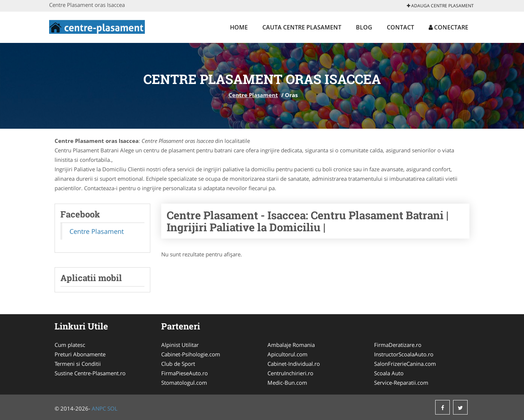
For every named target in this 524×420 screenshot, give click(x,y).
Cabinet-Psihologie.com (191, 354)
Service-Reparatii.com (401, 383)
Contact (400, 27)
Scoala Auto (389, 373)
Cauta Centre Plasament (302, 27)
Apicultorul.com (287, 354)
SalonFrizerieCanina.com (405, 364)
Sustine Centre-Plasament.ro (90, 373)
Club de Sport (178, 364)
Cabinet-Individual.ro (294, 364)
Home (239, 27)
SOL (112, 408)
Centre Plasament (253, 95)
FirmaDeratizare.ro (398, 345)
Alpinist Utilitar (180, 345)
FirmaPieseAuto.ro (184, 373)
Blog (364, 27)
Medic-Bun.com (287, 383)
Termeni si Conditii (78, 364)
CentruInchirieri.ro (290, 373)
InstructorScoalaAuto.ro (404, 354)
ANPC (99, 408)
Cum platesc (70, 345)
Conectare (448, 27)
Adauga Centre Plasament (440, 6)
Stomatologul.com (184, 383)
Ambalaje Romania (291, 345)
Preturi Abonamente (80, 354)
